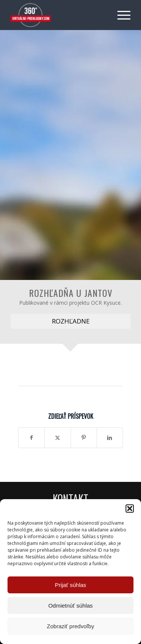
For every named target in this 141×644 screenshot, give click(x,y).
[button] (130, 509)
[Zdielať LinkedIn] (110, 438)
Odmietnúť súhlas (70, 606)
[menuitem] (120, 15)
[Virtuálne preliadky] (58, 15)
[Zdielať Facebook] (31, 438)
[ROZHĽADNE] (70, 321)
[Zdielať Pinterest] (84, 438)
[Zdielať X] (58, 438)
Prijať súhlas (70, 585)
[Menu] (120, 15)
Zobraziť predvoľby (71, 626)
